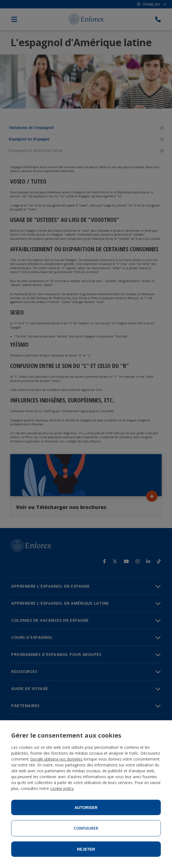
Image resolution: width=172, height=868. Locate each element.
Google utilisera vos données (56, 759)
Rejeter (86, 849)
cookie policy (62, 788)
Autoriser (86, 808)
